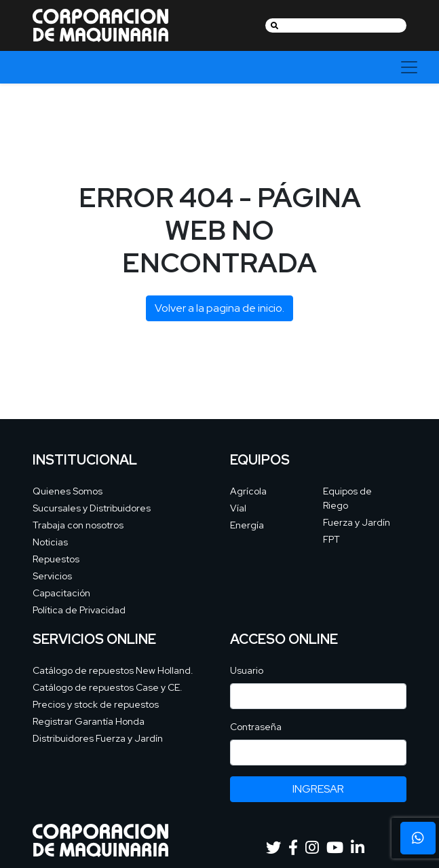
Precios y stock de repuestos (96, 704)
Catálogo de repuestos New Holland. (113, 670)
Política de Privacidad (79, 610)
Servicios (52, 576)
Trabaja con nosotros (78, 525)
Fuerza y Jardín (357, 522)
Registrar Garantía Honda (89, 721)
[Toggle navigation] (409, 67)
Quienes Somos (68, 491)
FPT (331, 539)
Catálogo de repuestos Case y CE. (108, 687)
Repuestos (56, 559)
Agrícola (248, 491)
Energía (247, 525)
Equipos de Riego (347, 498)
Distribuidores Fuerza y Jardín (98, 738)
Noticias (50, 542)
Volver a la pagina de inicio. (220, 308)
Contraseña (256, 727)
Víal (238, 508)
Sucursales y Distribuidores (92, 508)
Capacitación (61, 593)
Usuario (247, 670)
